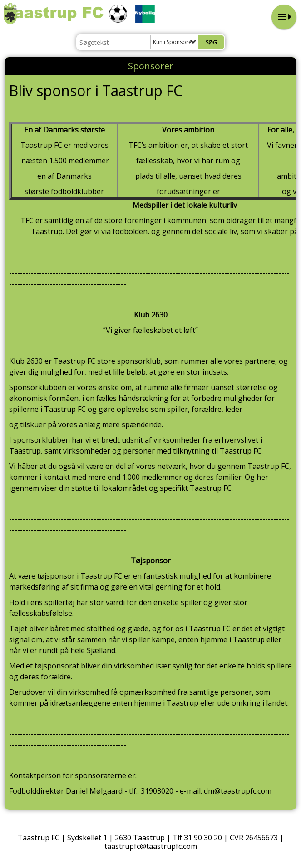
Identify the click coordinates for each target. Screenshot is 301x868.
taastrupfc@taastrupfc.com (151, 846)
